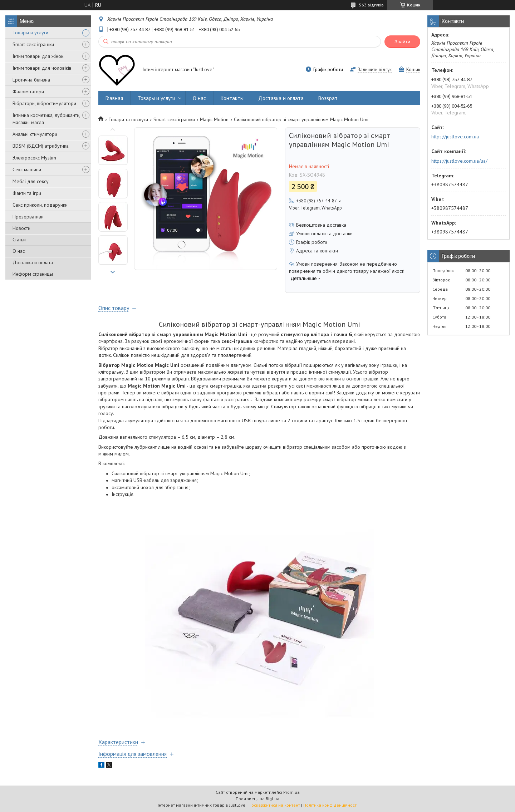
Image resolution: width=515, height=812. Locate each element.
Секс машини (27, 169)
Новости (21, 228)
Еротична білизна (31, 80)
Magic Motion (214, 119)
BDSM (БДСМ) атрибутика (41, 146)
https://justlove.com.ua (455, 137)
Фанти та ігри (27, 193)
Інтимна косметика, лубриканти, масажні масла (46, 119)
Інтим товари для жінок (38, 56)
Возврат (328, 98)
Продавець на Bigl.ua (257, 799)
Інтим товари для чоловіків (42, 68)
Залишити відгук (375, 70)
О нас (19, 251)
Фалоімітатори (28, 92)
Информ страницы (33, 274)
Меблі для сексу (31, 181)
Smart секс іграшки (33, 44)
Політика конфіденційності (330, 805)
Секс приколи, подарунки (40, 205)
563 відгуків (371, 5)
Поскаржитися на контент (274, 805)
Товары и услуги (30, 33)
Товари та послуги (128, 119)
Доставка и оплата (33, 262)
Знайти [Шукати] (402, 42)
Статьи (19, 240)
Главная (114, 98)
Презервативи (28, 217)
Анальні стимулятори (35, 134)
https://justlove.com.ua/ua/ (459, 161)
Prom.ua (291, 792)
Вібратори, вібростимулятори (44, 103)
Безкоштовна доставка (321, 225)
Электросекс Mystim (34, 158)
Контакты (232, 98)
